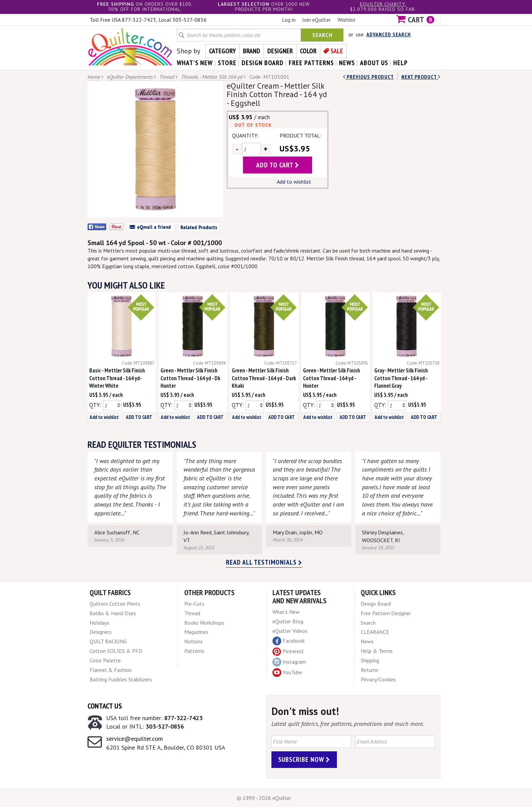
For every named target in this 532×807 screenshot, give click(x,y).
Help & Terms (377, 651)
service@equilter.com (135, 739)
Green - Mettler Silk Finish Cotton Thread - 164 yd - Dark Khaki (264, 378)
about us (374, 63)
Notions (193, 641)
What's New (286, 612)
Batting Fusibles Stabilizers (121, 679)
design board (263, 63)
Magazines (196, 632)
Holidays (99, 623)
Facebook (289, 641)
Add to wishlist (294, 182)
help (401, 63)
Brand (252, 51)
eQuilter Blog (288, 621)
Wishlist (347, 20)
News (367, 641)
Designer (280, 51)
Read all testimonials (264, 562)
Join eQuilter (317, 20)
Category (222, 51)
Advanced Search (389, 34)
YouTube (287, 673)
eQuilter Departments (130, 77)
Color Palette (105, 660)
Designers (101, 632)
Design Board (376, 604)
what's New (195, 63)
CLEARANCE (375, 632)
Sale (337, 51)
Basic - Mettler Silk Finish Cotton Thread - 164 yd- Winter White (117, 378)
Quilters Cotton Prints (115, 604)
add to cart (278, 165)
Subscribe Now (304, 759)
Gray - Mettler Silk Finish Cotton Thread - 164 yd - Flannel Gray (401, 378)
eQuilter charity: (383, 4)
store (227, 63)
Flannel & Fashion (111, 670)
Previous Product (368, 77)
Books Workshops (204, 623)
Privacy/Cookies (378, 679)
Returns (369, 670)
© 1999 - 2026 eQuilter (264, 798)
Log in (289, 20)
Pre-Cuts (194, 604)
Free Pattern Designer (386, 613)
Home (94, 77)
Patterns (194, 651)
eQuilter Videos (290, 631)
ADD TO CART (139, 417)
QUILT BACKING (108, 641)
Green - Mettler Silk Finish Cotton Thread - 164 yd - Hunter (331, 378)
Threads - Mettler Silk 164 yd (212, 77)
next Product (421, 77)
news (347, 63)
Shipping (370, 660)
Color (308, 51)
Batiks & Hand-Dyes (113, 613)
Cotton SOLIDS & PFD (116, 651)
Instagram (289, 662)
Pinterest (288, 651)
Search (322, 35)
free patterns (311, 63)
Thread (167, 77)
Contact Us (105, 706)
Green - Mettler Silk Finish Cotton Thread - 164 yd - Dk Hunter (190, 378)
